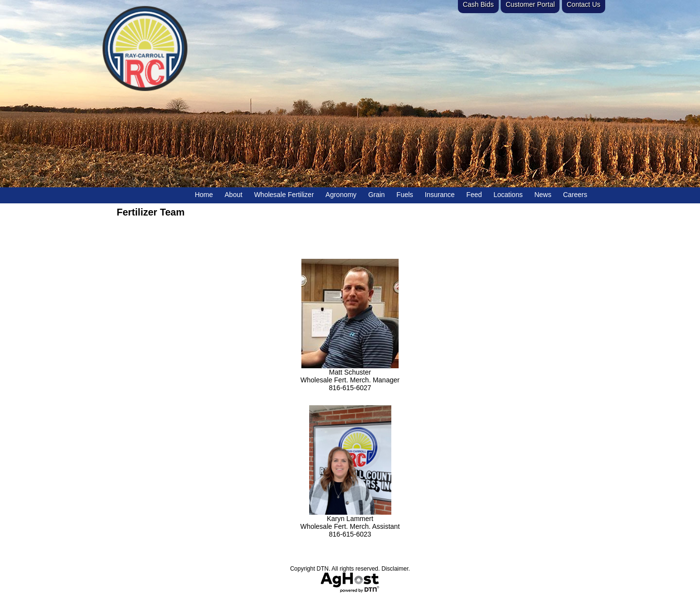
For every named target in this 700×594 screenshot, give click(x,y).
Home (204, 195)
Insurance (440, 195)
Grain (376, 195)
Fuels (405, 195)
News (543, 195)
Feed (474, 195)
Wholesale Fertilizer (284, 195)
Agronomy (341, 195)
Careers (575, 195)
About (234, 195)
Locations (508, 195)
